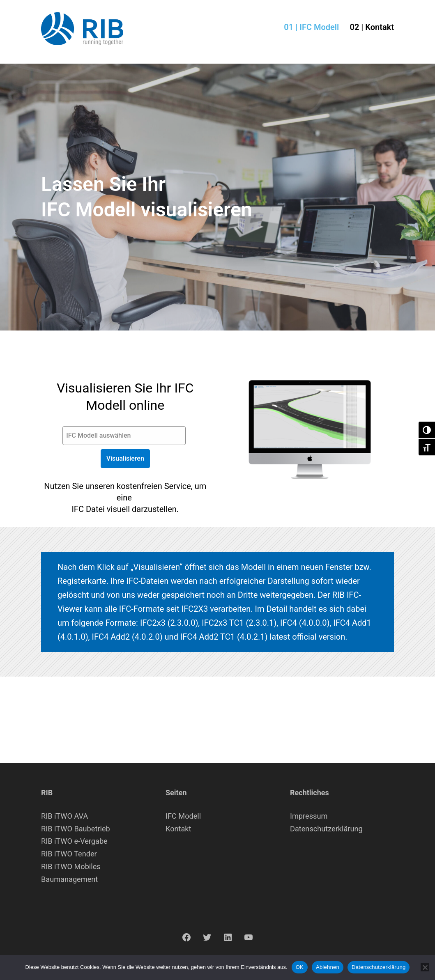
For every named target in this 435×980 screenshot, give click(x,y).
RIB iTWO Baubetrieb (76, 829)
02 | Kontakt (372, 27)
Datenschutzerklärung (326, 829)
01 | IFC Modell (311, 27)
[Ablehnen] (425, 967)
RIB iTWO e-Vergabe (74, 841)
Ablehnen (328, 967)
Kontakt (178, 829)
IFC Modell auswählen (98, 435)
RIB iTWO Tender (69, 854)
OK (300, 967)
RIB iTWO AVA (64, 816)
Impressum (309, 816)
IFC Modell (183, 816)
